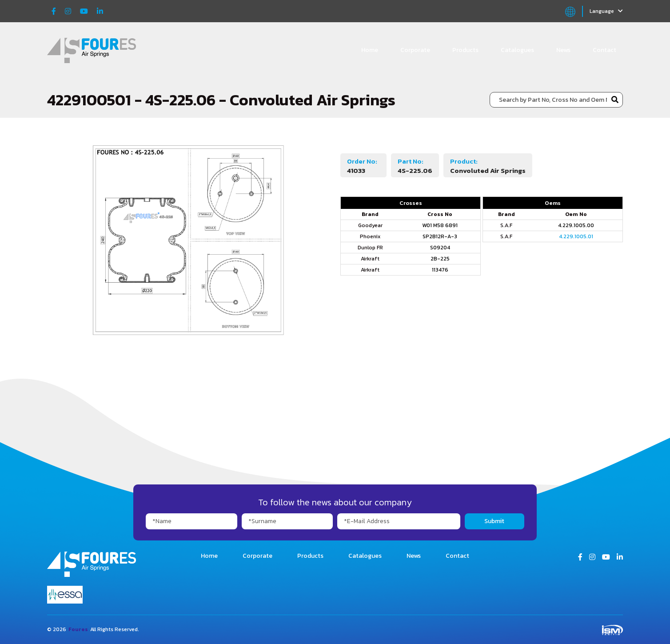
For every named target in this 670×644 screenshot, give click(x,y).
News (563, 50)
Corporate (415, 50)
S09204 (440, 248)
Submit (494, 521)
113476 (440, 270)
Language (606, 11)
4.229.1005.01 (576, 236)
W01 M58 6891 (440, 225)
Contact (604, 50)
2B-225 (440, 259)
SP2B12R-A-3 (440, 236)
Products (465, 50)
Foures (78, 629)
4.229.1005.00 (576, 225)
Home (370, 50)
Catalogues (517, 50)
